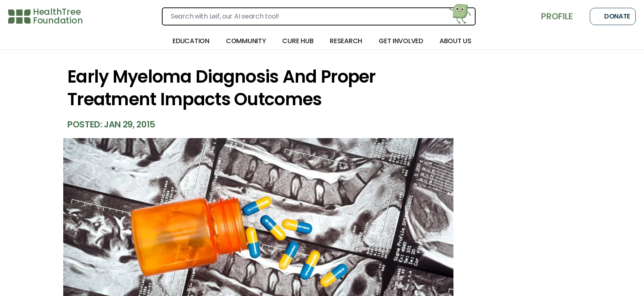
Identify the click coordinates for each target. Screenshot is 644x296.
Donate (613, 16)
